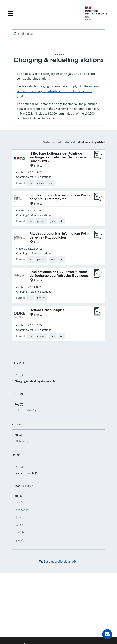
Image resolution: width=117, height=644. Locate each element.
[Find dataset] (59, 34)
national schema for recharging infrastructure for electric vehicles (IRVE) (58, 91)
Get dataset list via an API (60, 561)
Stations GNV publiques (47, 310)
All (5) (19, 375)
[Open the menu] (43, 13)
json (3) (20, 517)
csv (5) (20, 502)
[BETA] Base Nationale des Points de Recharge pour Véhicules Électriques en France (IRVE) (59, 158)
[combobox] (59, 34)
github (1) (22, 532)
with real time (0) (26, 410)
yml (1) (20, 540)
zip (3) (19, 525)
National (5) (23, 441)
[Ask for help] (107, 634)
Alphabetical (67, 142)
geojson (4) (22, 510)
